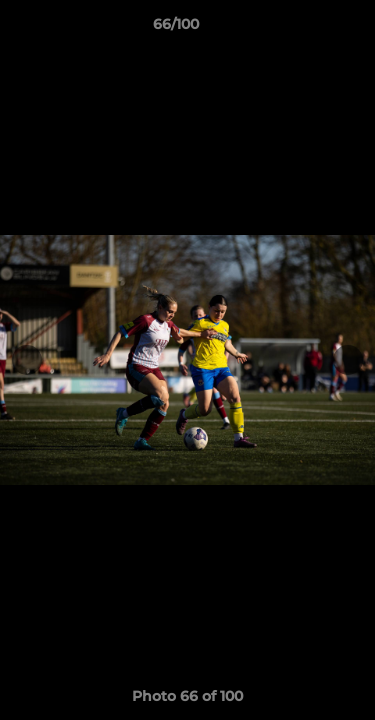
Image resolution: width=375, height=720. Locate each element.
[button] (303, 29)
